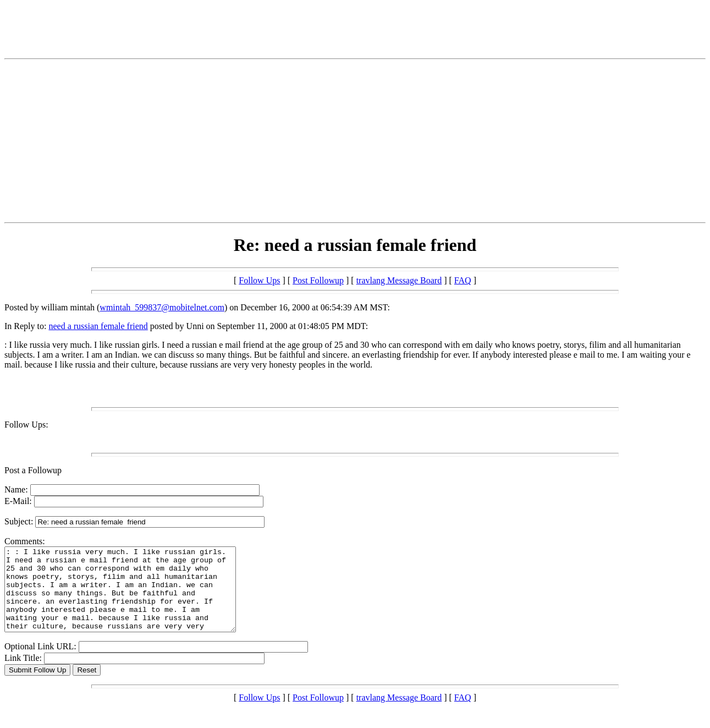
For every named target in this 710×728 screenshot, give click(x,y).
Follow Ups (259, 280)
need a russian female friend (98, 326)
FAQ (463, 280)
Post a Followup (33, 470)
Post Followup (318, 280)
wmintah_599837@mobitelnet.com (162, 307)
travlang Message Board (399, 280)
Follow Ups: (26, 425)
